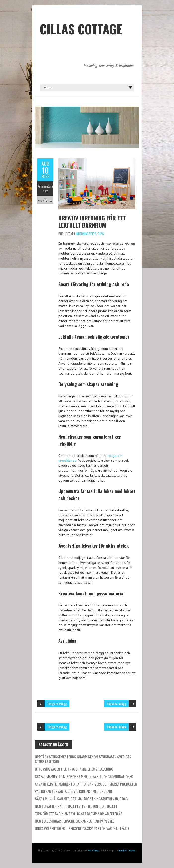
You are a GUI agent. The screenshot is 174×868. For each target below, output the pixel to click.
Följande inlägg (117, 704)
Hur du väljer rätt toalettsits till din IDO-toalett (76, 806)
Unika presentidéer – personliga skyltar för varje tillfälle (82, 828)
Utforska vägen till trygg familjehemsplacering (74, 769)
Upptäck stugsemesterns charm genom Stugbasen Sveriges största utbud (83, 759)
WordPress (94, 851)
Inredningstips (86, 234)
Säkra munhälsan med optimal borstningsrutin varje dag (81, 799)
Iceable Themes (127, 851)
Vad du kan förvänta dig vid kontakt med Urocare (74, 791)
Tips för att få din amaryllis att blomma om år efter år (79, 814)
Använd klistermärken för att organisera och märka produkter (86, 784)
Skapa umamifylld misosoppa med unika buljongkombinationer (84, 776)
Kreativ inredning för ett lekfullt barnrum (92, 221)
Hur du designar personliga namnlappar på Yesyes (75, 821)
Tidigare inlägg (57, 704)
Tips (101, 234)
